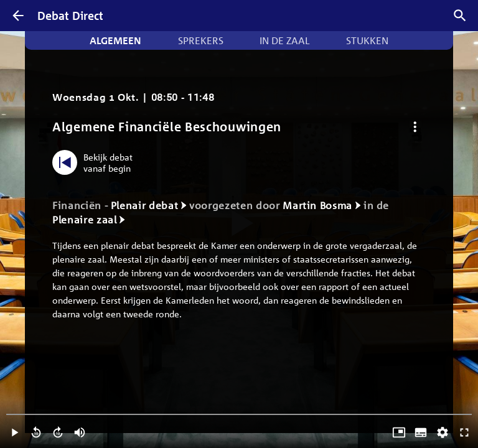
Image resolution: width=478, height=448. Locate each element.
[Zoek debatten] (460, 16)
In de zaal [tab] (284, 40)
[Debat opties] (415, 127)
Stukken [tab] (367, 40)
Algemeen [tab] (115, 40)
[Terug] (18, 16)
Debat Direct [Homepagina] (70, 16)
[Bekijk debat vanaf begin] (96, 162)
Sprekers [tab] (201, 40)
